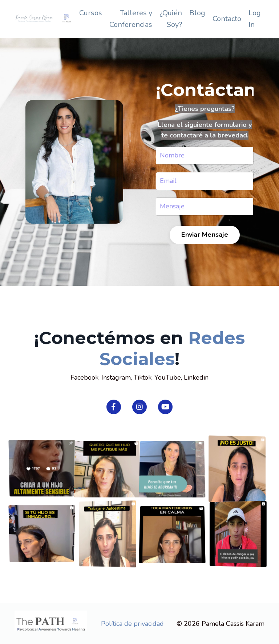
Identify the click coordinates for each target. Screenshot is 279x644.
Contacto (227, 19)
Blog (197, 13)
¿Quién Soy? (171, 19)
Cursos (91, 13)
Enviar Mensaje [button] (204, 235)
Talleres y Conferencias (131, 19)
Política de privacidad (132, 624)
